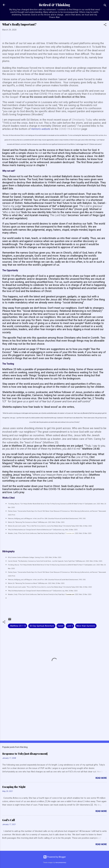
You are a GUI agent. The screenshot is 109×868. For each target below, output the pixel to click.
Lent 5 (70, 626)
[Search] (105, 6)
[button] (105, 25)
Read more (101, 778)
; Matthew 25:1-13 (18, 626)
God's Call (9, 820)
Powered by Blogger (55, 857)
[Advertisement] (54, 716)
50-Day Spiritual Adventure (42, 626)
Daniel (61, 626)
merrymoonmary (61, 863)
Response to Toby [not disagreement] (25, 754)
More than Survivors (86, 626)
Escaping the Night (14, 787)
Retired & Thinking (54, 5)
